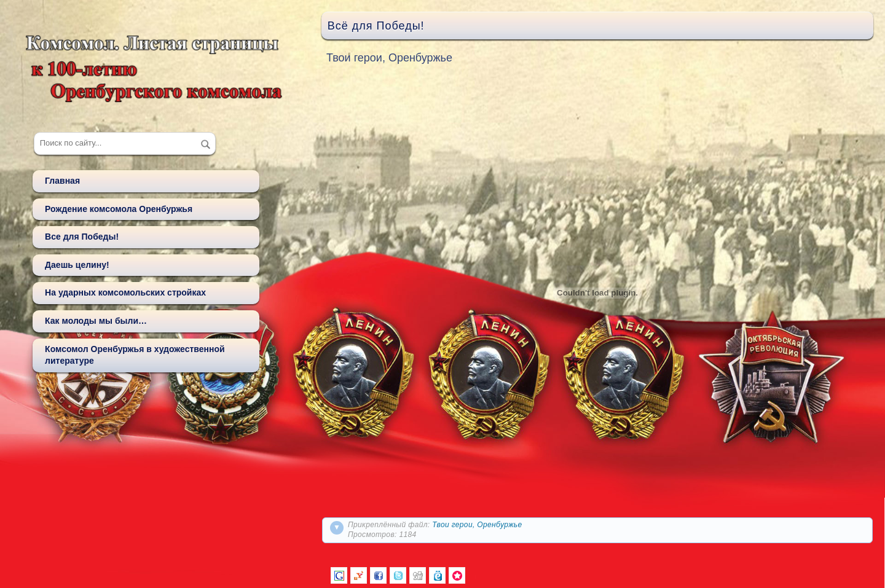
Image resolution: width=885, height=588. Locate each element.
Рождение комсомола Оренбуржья (119, 209)
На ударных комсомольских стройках (125, 292)
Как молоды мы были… (96, 321)
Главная (62, 181)
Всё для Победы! (376, 26)
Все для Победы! (82, 237)
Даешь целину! (77, 265)
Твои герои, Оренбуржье (477, 525)
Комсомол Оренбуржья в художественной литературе (135, 355)
